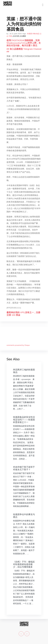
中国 (10, 36)
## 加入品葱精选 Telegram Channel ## (24, 50)
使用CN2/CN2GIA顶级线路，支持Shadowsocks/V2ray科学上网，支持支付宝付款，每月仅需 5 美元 (24, 43)
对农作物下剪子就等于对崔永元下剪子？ (24, 468)
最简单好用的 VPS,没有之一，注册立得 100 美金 (23, 314)
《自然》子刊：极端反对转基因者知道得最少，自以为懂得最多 (24, 564)
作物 (34, 34)
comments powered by (18, 345)
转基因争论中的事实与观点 (24, 516)
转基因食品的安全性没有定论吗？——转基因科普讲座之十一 (24, 420)
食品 (38, 34)
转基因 (30, 34)
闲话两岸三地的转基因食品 (24, 371)
